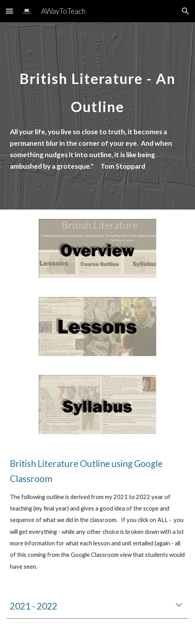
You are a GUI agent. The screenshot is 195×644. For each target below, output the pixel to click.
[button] (9, 11)
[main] (97, 87)
